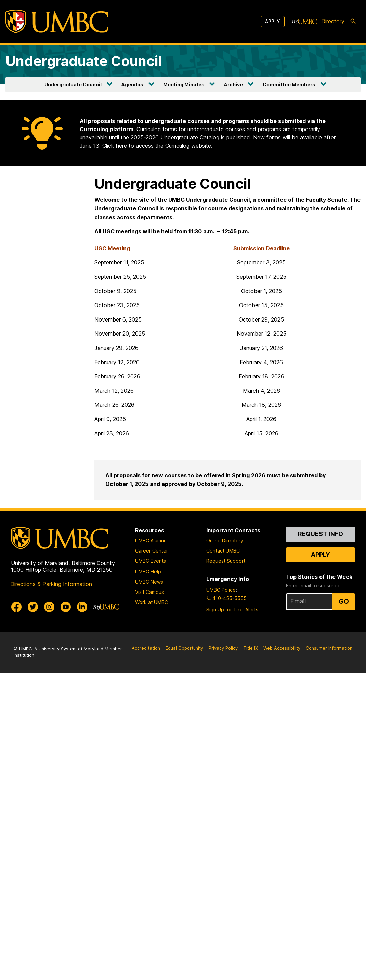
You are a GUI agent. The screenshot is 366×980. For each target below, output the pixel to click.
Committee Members (289, 85)
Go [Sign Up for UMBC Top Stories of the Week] (344, 601)
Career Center (152, 551)
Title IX (251, 648)
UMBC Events (151, 561)
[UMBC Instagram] (49, 607)
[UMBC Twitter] (33, 607)
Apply (273, 21)
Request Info (321, 534)
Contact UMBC (223, 551)
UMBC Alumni (150, 540)
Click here (115, 146)
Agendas (132, 85)
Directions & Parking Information (51, 584)
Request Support (226, 561)
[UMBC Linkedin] (82, 607)
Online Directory (225, 540)
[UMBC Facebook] (16, 607)
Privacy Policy (223, 648)
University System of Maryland (71, 649)
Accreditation (146, 648)
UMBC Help (148, 571)
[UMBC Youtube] (66, 607)
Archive (233, 85)
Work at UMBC (152, 602)
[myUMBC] (304, 22)
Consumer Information (329, 648)
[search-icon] (353, 22)
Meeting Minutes (184, 85)
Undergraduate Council (84, 61)
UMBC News (149, 582)
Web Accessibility (282, 648)
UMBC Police (221, 590)
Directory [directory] (333, 21)
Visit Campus (149, 592)
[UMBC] (57, 21)
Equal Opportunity (184, 648)
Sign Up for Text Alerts (232, 609)
